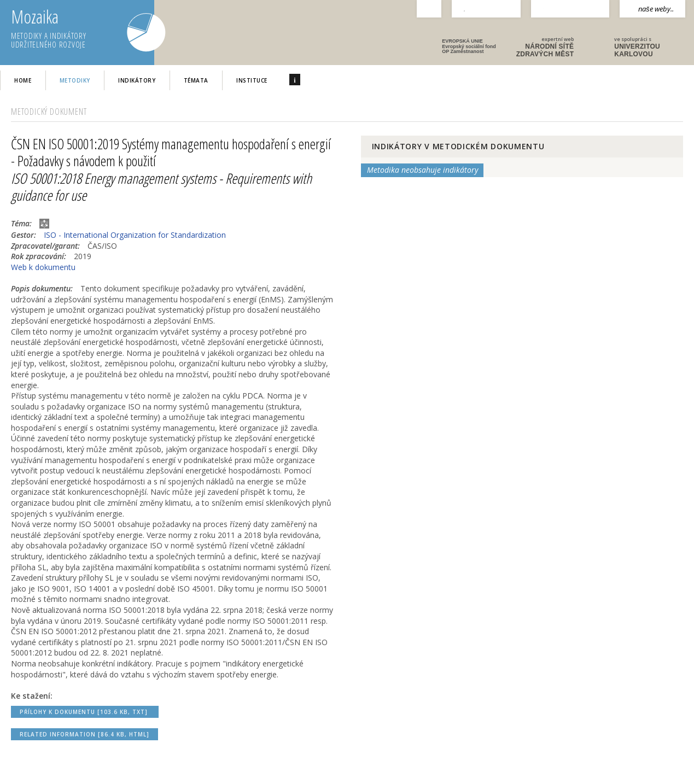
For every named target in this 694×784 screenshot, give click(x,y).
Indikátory (137, 80)
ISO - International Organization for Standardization (135, 235)
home (23, 80)
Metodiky (75, 80)
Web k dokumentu (43, 267)
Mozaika (83, 28)
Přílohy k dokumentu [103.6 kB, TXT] (85, 712)
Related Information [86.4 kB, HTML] (84, 734)
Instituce (252, 80)
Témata (196, 80)
